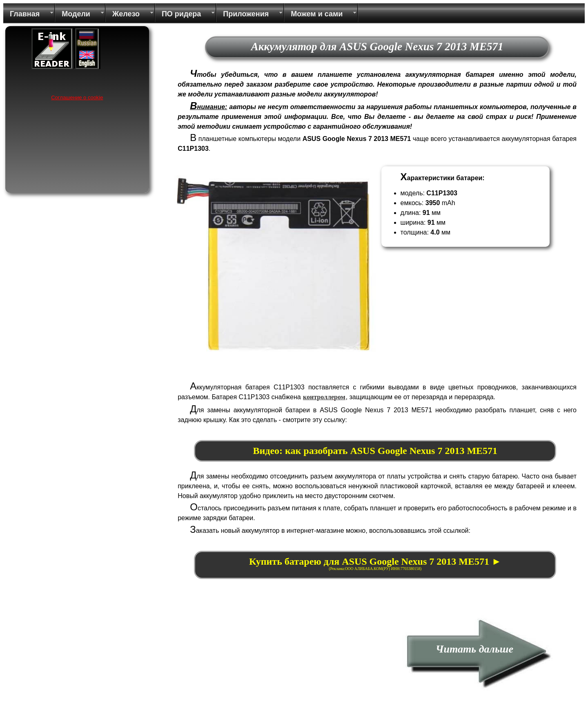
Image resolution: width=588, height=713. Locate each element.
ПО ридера (181, 14)
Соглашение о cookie (77, 97)
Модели (76, 14)
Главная (25, 14)
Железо (126, 14)
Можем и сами (317, 14)
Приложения (246, 14)
